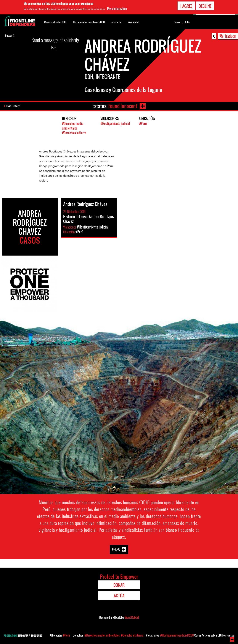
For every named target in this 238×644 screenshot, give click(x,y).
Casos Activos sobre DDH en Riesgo (211, 635)
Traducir (230, 36)
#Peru (116, 549)
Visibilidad (134, 22)
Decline (205, 6)
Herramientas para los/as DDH (89, 22)
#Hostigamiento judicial (115, 123)
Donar (177, 22)
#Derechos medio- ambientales (73, 126)
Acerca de (116, 22)
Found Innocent (123, 106)
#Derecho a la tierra (74, 133)
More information (117, 8)
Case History (13, 106)
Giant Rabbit (132, 617)
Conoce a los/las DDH (55, 22)
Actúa (188, 22)
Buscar (10, 35)
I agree (186, 6)
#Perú (143, 123)
